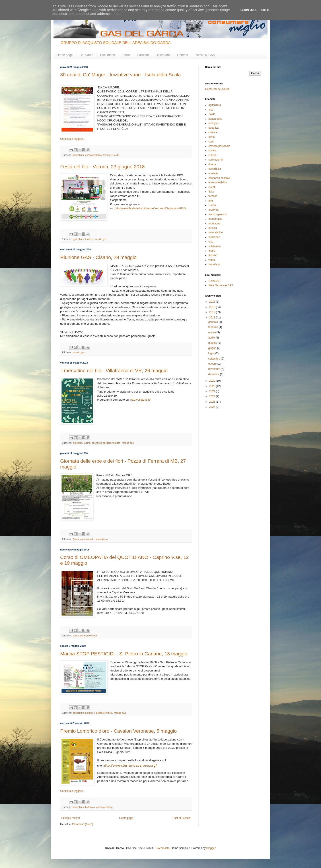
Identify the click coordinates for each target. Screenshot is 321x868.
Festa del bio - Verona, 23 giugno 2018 (102, 167)
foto (211, 201)
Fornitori (143, 55)
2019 (213, 381)
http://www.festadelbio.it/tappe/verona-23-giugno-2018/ (150, 208)
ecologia (213, 173)
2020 (213, 386)
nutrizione (214, 237)
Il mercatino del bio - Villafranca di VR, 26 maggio (114, 371)
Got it (265, 10)
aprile (212, 338)
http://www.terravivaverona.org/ (130, 765)
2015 (213, 302)
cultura (212, 155)
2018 (213, 318)
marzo (212, 333)
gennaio (213, 322)
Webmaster (163, 848)
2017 (213, 312)
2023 (213, 402)
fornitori (107, 155)
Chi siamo (86, 55)
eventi (212, 187)
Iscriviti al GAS (205, 55)
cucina (87, 443)
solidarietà (215, 246)
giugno (213, 348)
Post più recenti (71, 818)
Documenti (108, 55)
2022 (213, 396)
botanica (213, 128)
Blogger (211, 848)
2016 (213, 307)
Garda (116, 155)
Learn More (249, 10)
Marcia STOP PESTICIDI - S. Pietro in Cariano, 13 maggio (124, 654)
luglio (212, 353)
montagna (214, 224)
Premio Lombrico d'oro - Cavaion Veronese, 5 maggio (118, 731)
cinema (213, 132)
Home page (65, 55)
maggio (213, 343)
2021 (213, 391)
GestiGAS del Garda (217, 89)
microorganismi (217, 214)
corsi (211, 142)
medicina (92, 636)
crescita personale (219, 146)
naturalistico (101, 539)
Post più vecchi (182, 818)
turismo (213, 255)
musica (213, 228)
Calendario (163, 55)
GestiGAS (214, 281)
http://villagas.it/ (141, 400)
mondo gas (100, 239)
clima (212, 137)
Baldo (76, 539)
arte (211, 110)
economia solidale (101, 443)
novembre (215, 369)
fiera (211, 192)
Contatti (183, 55)
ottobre (213, 364)
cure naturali (87, 539)
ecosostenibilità (93, 155)
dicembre (214, 374)
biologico (77, 443)
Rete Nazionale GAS (221, 285)
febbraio (213, 327)
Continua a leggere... (73, 139)
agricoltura (78, 155)
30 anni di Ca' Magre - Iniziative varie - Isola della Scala (120, 75)
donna (212, 164)
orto (211, 242)
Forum (126, 55)
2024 (213, 407)
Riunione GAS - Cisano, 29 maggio (98, 257)
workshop (214, 264)
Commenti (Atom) (82, 824)
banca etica (215, 119)
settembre (215, 359)
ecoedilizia (215, 169)
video (212, 260)
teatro (212, 251)
